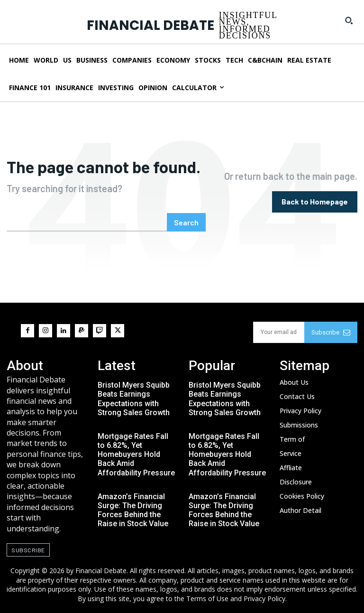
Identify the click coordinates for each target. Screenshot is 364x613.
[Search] (186, 222)
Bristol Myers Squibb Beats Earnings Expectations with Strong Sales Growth (134, 399)
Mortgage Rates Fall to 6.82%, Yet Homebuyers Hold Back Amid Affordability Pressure (136, 455)
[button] (349, 20)
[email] (279, 332)
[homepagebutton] (315, 202)
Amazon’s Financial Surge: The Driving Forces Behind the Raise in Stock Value (133, 510)
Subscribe (331, 332)
